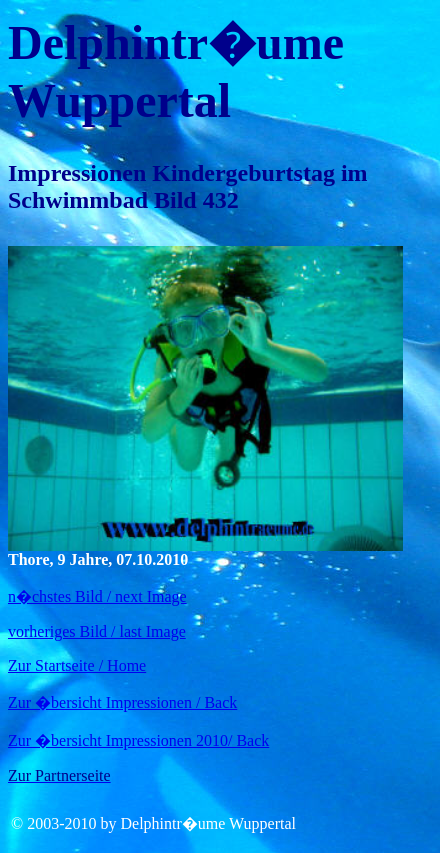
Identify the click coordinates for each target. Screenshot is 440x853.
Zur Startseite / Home (77, 665)
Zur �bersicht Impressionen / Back (122, 702)
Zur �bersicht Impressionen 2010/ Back (138, 740)
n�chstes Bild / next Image (97, 596)
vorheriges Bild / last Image (97, 631)
